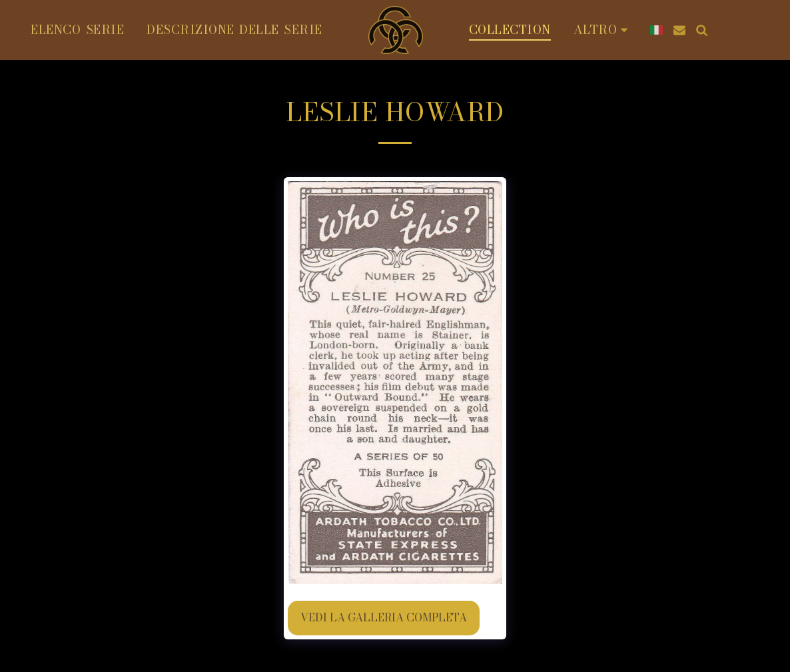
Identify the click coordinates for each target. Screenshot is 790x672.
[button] (679, 30)
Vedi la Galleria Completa (384, 617)
